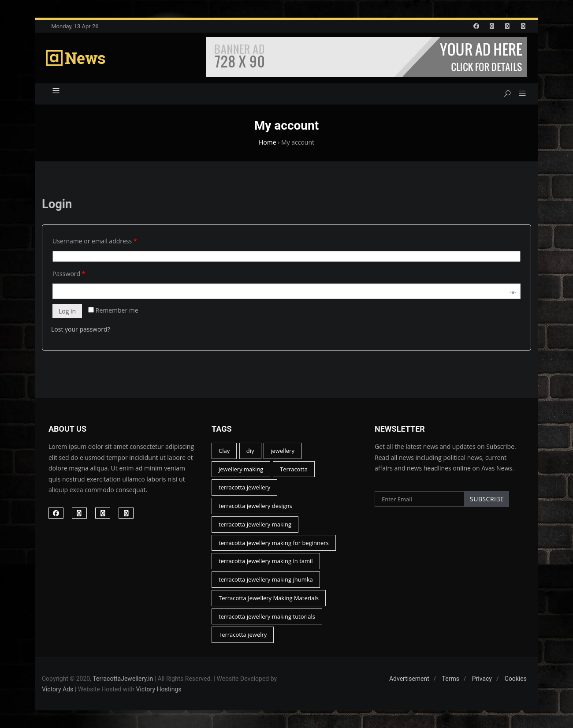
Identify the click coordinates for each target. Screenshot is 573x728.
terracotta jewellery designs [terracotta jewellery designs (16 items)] (255, 506)
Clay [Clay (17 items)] (224, 451)
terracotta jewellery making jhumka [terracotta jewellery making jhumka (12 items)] (266, 579)
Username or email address (95, 241)
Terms (451, 679)
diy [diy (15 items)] (250, 451)
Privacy (482, 679)
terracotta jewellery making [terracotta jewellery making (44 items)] (255, 524)
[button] (519, 94)
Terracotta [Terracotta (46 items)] (294, 469)
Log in (67, 311)
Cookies (516, 679)
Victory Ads (58, 689)
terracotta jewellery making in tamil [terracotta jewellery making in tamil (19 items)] (266, 561)
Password (69, 274)
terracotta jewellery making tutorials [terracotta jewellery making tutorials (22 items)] (267, 616)
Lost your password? (81, 329)
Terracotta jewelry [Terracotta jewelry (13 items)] (243, 635)
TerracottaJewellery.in (123, 679)
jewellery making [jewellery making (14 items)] (241, 469)
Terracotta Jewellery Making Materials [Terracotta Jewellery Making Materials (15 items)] (269, 598)
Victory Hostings (159, 689)
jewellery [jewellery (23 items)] (283, 451)
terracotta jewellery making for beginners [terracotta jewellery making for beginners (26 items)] (274, 543)
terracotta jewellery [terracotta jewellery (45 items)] (244, 487)
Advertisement (409, 679)
